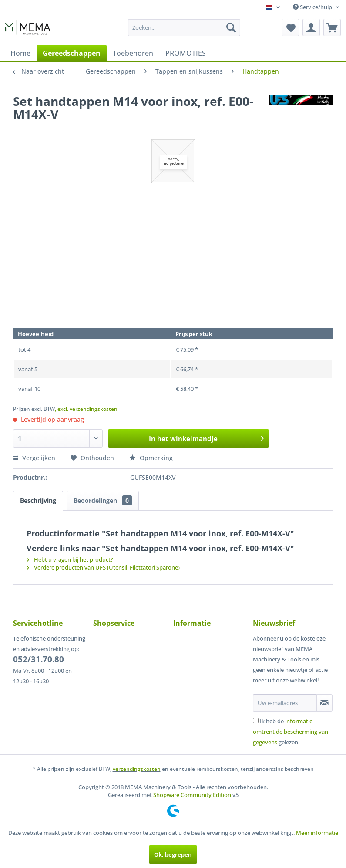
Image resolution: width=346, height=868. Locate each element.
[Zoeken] (231, 27)
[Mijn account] (311, 27)
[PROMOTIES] (186, 53)
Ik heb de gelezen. (291, 732)
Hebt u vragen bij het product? (70, 559)
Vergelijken (34, 458)
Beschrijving (38, 500)
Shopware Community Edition (192, 795)
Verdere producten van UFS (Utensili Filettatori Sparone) (103, 567)
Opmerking (151, 458)
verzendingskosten (137, 769)
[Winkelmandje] (332, 27)
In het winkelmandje (206, 437)
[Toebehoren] (133, 53)
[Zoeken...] (184, 27)
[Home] (20, 53)
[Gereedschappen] (72, 53)
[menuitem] (184, 27)
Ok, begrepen (173, 854)
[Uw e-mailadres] (285, 703)
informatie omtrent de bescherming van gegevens (291, 732)
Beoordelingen (103, 500)
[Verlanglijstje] (290, 27)
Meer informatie (317, 833)
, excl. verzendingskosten (86, 409)
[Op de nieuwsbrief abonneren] (324, 703)
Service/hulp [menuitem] (313, 7)
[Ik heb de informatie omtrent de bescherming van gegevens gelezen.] (256, 721)
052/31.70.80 (39, 659)
